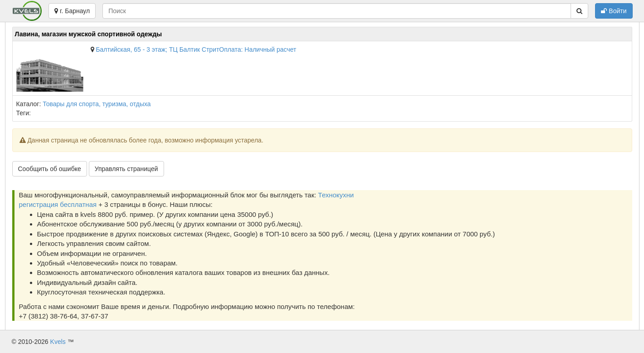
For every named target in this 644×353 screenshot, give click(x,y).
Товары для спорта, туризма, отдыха (97, 104)
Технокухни (336, 195)
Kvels (58, 342)
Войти (614, 11)
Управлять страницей (126, 169)
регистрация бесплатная (58, 204)
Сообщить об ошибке (50, 169)
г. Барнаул (72, 11)
